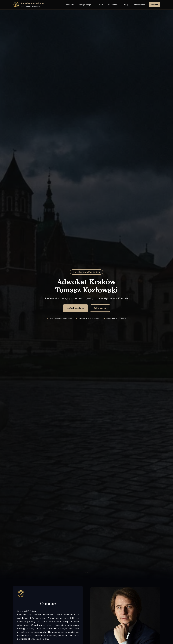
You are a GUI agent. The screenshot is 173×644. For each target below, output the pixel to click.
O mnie (100, 5)
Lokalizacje (113, 5)
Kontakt (155, 5)
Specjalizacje (85, 5)
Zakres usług (100, 308)
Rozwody (70, 5)
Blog (126, 5)
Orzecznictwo (139, 5)
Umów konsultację (75, 308)
